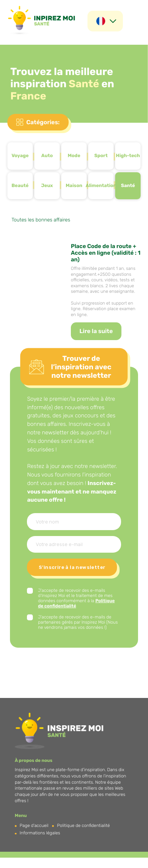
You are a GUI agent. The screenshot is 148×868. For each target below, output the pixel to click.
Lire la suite (96, 331)
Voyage (20, 156)
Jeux (47, 186)
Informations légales (40, 833)
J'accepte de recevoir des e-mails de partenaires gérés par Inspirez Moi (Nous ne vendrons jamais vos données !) (78, 622)
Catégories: (43, 122)
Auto (47, 156)
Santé (128, 186)
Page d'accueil (34, 825)
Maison (74, 186)
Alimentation (101, 186)
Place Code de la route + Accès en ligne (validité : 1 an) (106, 253)
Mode (74, 156)
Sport (101, 156)
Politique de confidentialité (84, 825)
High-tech (128, 156)
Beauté (20, 186)
